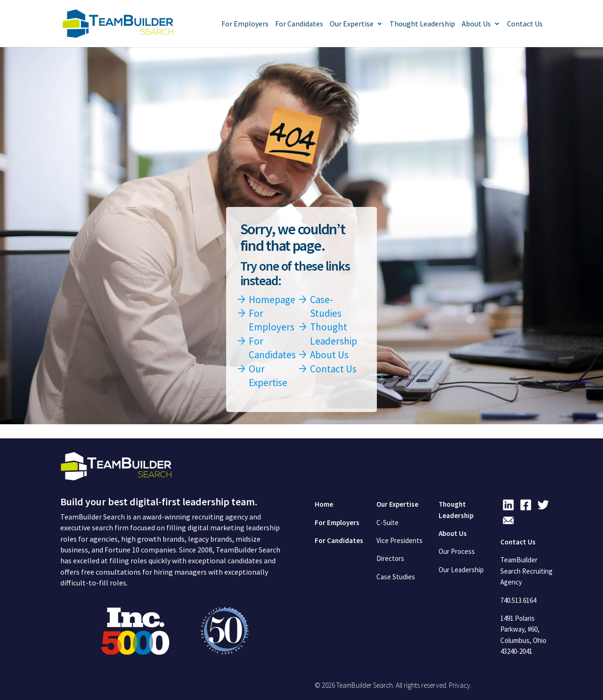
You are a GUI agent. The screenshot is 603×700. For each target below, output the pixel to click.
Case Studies (396, 577)
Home (324, 504)
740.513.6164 (518, 600)
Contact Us (525, 24)
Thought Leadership (422, 24)
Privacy (460, 685)
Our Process (457, 551)
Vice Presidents (399, 540)
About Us (476, 24)
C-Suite (387, 523)
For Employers (245, 24)
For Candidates (299, 24)
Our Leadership (461, 570)
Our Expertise (352, 24)
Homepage (272, 300)
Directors (390, 558)
